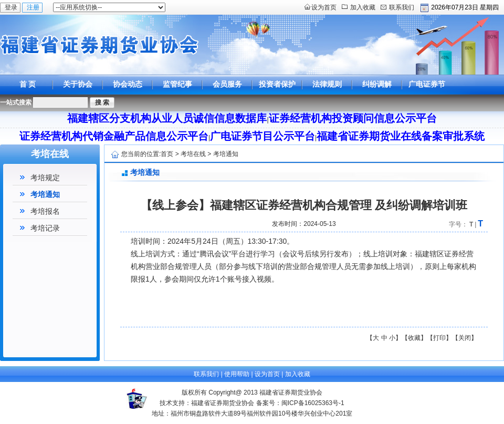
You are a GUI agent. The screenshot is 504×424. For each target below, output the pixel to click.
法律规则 (327, 84)
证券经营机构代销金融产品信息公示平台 (114, 136)
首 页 (28, 84)
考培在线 (193, 154)
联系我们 (402, 7)
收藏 (414, 338)
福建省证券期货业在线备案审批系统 (401, 136)
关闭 (465, 338)
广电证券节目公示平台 (427, 94)
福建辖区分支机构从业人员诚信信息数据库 (167, 118)
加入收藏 (363, 7)
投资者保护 (277, 84)
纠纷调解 (377, 84)
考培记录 (45, 228)
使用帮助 (237, 374)
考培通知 (45, 194)
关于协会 (78, 84)
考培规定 (45, 178)
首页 (167, 154)
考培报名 (45, 211)
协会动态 (128, 84)
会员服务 (227, 84)
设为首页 (324, 7)
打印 (439, 338)
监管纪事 (177, 84)
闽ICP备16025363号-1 (313, 403)
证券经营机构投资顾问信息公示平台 (353, 118)
